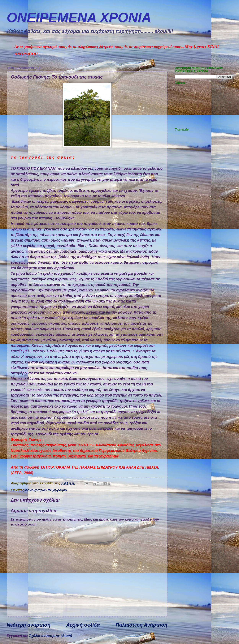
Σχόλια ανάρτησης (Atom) (51, 636)
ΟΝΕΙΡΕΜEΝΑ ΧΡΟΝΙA (79, 18)
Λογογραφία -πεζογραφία (46, 490)
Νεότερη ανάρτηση (29, 625)
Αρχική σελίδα (83, 625)
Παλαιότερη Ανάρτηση (141, 625)
